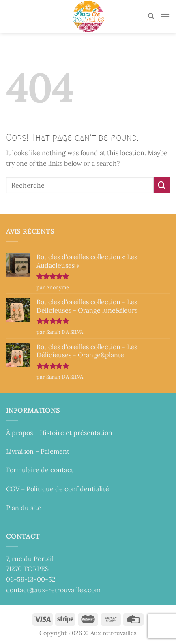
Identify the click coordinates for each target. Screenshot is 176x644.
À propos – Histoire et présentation (59, 433)
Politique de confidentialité (68, 489)
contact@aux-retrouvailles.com (53, 590)
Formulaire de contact (40, 470)
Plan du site (24, 508)
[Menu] (165, 16)
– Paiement (52, 451)
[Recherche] (151, 16)
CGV (13, 489)
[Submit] (162, 185)
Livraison (20, 451)
